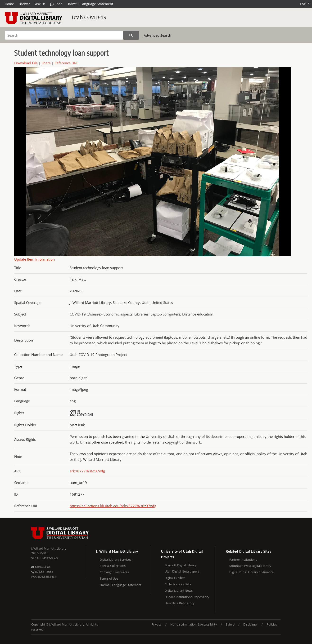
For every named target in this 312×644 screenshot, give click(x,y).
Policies (272, 624)
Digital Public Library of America (251, 572)
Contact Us (41, 567)
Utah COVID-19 (89, 17)
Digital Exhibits (175, 578)
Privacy (156, 624)
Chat (56, 4)
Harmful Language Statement (90, 4)
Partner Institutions (243, 560)
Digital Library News (179, 591)
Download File (26, 63)
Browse (25, 4)
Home (9, 4)
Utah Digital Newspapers (182, 571)
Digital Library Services (115, 560)
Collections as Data (178, 584)
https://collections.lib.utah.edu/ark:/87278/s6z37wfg (113, 506)
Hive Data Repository (180, 603)
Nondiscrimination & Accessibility (194, 624)
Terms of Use (109, 578)
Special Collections (113, 566)
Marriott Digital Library (181, 565)
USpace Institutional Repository (187, 597)
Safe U (230, 624)
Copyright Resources (114, 572)
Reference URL (66, 63)
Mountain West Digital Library (250, 566)
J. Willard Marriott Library (49, 548)
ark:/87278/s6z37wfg (87, 471)
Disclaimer (251, 624)
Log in (305, 4)
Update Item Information (34, 259)
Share (46, 63)
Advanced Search (158, 35)
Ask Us (40, 4)
